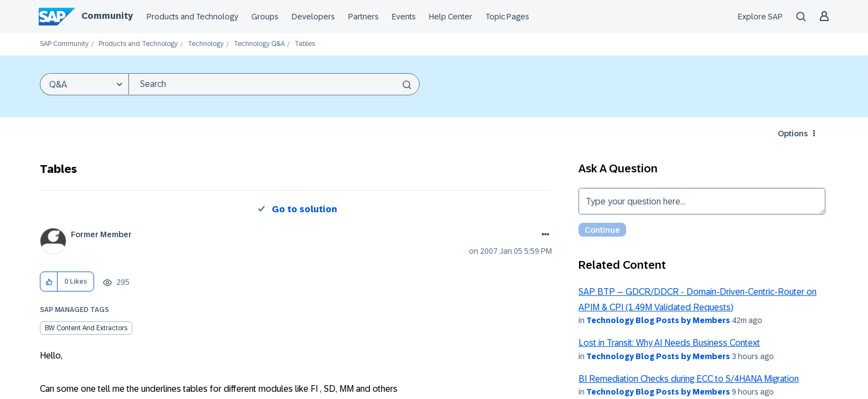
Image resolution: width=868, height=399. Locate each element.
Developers (313, 17)
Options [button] (793, 134)
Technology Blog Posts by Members (658, 320)
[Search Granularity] (84, 84)
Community (107, 16)
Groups (265, 17)
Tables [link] (305, 44)
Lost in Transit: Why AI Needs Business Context (669, 343)
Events (404, 17)
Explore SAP (760, 17)
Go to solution (304, 209)
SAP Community (64, 44)
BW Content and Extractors (86, 328)
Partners (363, 17)
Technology (206, 44)
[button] (49, 282)
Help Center (451, 17)
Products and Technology (192, 17)
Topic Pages (507, 17)
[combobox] (274, 84)
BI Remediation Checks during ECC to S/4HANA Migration (689, 379)
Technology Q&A (259, 44)
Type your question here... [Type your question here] (702, 201)
